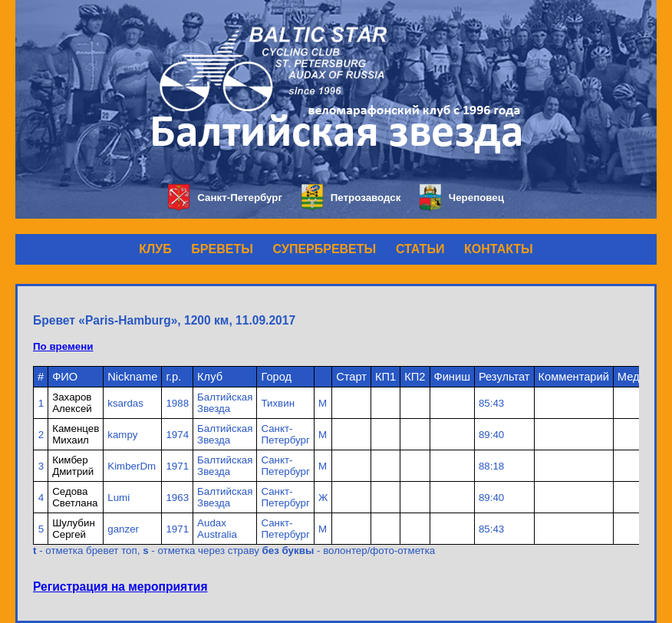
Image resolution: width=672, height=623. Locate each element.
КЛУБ (155, 249)
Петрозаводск (351, 198)
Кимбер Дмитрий (73, 466)
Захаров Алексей (72, 403)
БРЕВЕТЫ (222, 249)
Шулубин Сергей (74, 529)
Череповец (462, 198)
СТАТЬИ (420, 249)
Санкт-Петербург (225, 198)
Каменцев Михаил (76, 434)
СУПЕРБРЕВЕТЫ (325, 249)
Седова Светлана (75, 497)
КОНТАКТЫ (499, 249)
